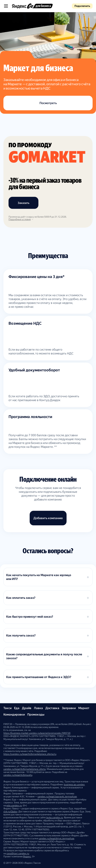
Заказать (24, 203)
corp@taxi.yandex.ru (18, 854)
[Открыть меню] (6, 6)
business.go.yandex (74, 785)
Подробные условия (20, 219)
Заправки (69, 708)
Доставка (52, 708)
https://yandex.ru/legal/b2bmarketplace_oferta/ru (30, 754)
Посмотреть (48, 103)
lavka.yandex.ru (55, 818)
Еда (17, 708)
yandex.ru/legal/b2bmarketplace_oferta (25, 769)
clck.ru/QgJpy (10, 812)
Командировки (14, 714)
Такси (7, 708)
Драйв (27, 708)
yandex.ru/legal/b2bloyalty (18, 775)
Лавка (38, 708)
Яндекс (27, 857)
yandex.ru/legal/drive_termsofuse (56, 839)
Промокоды (36, 714)
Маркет (84, 708)
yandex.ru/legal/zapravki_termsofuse (57, 797)
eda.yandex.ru (14, 806)
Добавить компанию (48, 518)
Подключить (82, 6)
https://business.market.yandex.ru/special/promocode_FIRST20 (37, 733)
